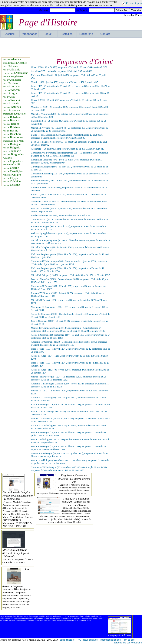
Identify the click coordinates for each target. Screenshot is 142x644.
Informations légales (110, 640)
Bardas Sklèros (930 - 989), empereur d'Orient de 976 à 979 (60, 215)
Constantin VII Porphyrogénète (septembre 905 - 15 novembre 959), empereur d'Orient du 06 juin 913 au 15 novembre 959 (69, 154)
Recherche (86, 34)
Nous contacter (91, 640)
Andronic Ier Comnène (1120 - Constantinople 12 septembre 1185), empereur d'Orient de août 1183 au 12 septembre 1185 (69, 343)
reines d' (13, 76)
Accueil (10, 34)
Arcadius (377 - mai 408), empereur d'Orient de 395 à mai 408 (62, 71)
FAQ (79, 640)
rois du (12, 134)
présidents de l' (15, 63)
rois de (12, 117)
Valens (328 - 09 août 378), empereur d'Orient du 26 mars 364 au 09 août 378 (69, 67)
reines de (12, 165)
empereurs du (13, 141)
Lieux (48, 34)
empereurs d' (16, 73)
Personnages (29, 34)
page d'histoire (67, 640)
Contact (105, 34)
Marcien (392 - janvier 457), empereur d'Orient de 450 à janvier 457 (64, 82)
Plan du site (129, 640)
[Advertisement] (71, 47)
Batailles (67, 34)
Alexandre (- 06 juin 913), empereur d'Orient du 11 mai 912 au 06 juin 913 (68, 149)
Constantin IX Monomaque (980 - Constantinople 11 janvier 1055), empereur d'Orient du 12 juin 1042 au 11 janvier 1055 (69, 263)
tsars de (12, 151)
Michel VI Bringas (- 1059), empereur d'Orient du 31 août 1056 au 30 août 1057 (70, 275)
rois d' (10, 66)
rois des (12, 59)
